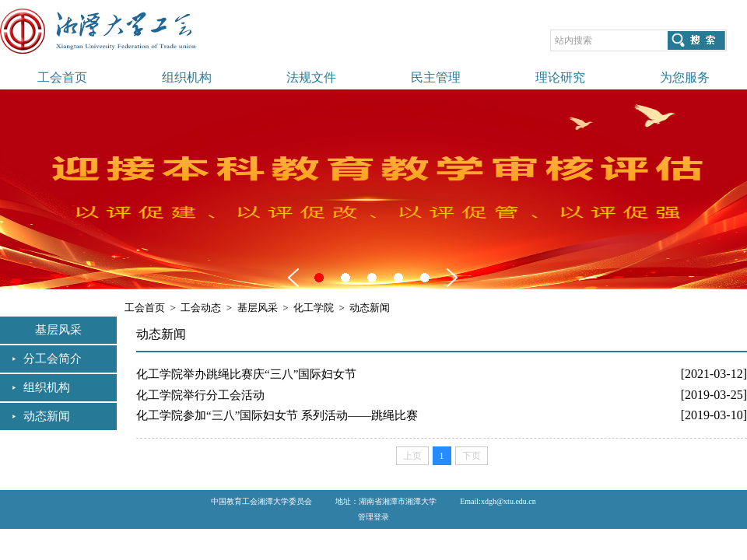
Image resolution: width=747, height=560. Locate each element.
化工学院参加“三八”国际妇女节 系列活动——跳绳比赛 (277, 415)
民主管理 (436, 77)
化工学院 (314, 308)
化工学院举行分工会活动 (200, 395)
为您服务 (685, 77)
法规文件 (311, 77)
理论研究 (560, 77)
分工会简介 (53, 359)
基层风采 (258, 308)
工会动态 (201, 308)
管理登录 (373, 517)
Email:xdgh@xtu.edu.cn (498, 501)
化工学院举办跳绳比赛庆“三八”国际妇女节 (246, 374)
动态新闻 (47, 416)
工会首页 (62, 77)
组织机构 (187, 77)
